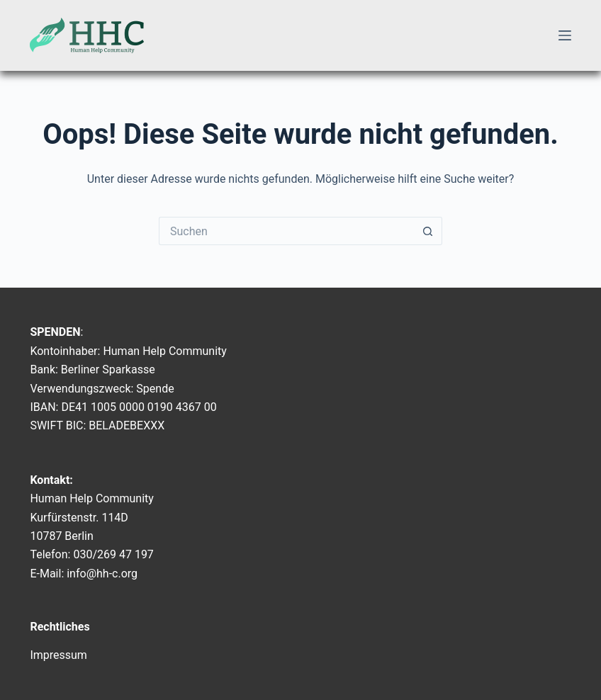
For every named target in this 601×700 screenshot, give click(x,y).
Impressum (58, 655)
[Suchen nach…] (286, 231)
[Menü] (565, 35)
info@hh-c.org (102, 574)
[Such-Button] (428, 231)
